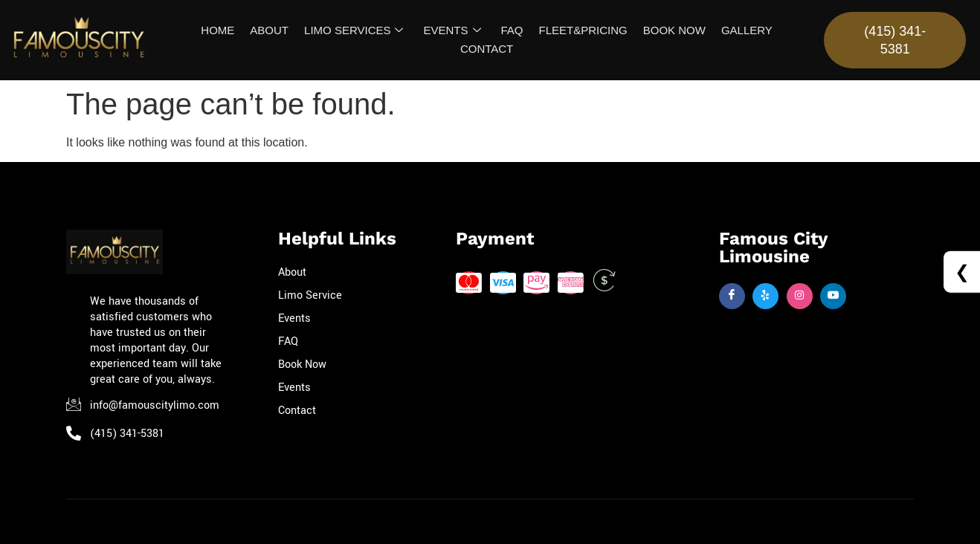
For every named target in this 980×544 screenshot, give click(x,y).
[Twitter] (765, 298)
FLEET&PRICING (582, 30)
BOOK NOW (672, 30)
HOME (220, 30)
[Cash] (604, 284)
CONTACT (487, 49)
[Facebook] (732, 298)
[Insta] (800, 298)
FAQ (512, 30)
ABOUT (271, 30)
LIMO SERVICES (355, 30)
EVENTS (452, 30)
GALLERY (744, 30)
